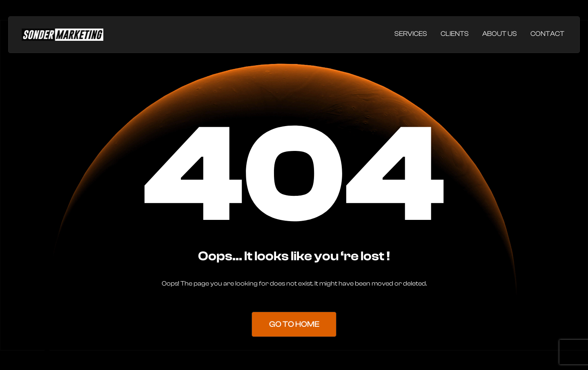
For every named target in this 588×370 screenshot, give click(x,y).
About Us (500, 34)
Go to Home (294, 325)
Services (411, 34)
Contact (547, 34)
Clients (455, 34)
